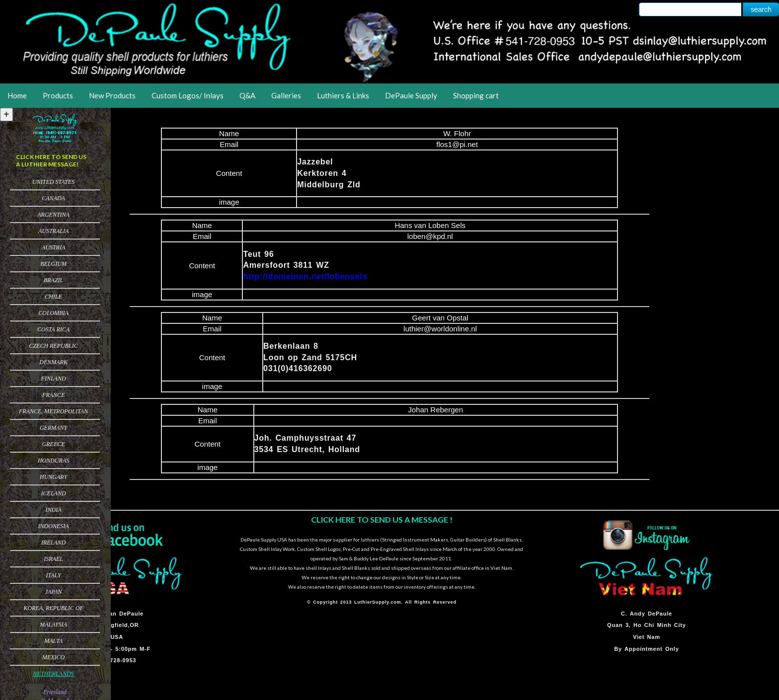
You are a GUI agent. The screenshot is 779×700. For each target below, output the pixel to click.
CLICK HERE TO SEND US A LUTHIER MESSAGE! (51, 160)
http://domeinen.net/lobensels (305, 276)
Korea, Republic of (53, 608)
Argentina (53, 215)
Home (17, 95)
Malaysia (53, 624)
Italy (53, 575)
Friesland (55, 692)
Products (58, 95)
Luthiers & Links (343, 95)
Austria (53, 247)
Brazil (53, 280)
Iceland (54, 493)
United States (53, 182)
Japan (54, 592)
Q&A (247, 95)
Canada (53, 198)
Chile (53, 297)
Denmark (53, 362)
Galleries (286, 95)
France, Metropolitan (53, 411)
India (54, 510)
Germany (53, 428)
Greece (54, 444)
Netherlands (54, 674)
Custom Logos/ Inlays (188, 95)
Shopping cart (476, 95)
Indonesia (54, 526)
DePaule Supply (411, 95)
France (53, 395)
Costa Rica (53, 329)
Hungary (53, 477)
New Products (112, 95)
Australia (53, 231)
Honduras (53, 461)
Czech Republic (53, 346)
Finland (54, 379)
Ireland (53, 543)
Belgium (53, 264)
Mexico (53, 657)
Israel (53, 559)
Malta (53, 641)
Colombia (53, 313)
